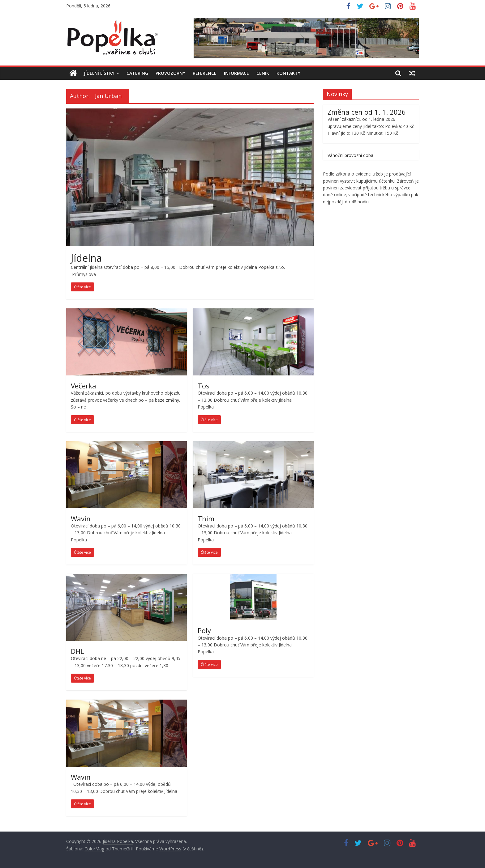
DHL (77, 651)
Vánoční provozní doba (350, 155)
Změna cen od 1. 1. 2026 (367, 112)
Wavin (81, 519)
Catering (137, 73)
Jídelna (86, 258)
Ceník (263, 73)
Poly (204, 630)
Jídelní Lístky (99, 73)
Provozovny (170, 73)
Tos (204, 386)
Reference (205, 73)
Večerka (84, 386)
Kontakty (288, 73)
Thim (206, 519)
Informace (236, 73)
